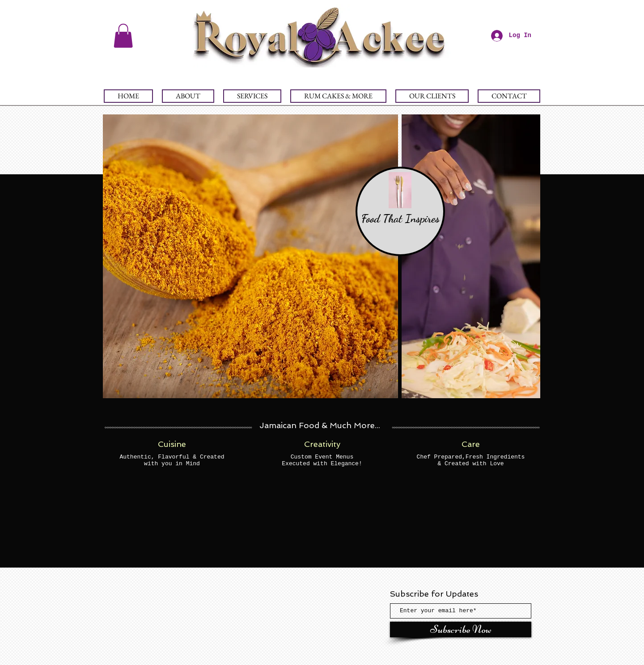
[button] (123, 36)
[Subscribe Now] (461, 629)
